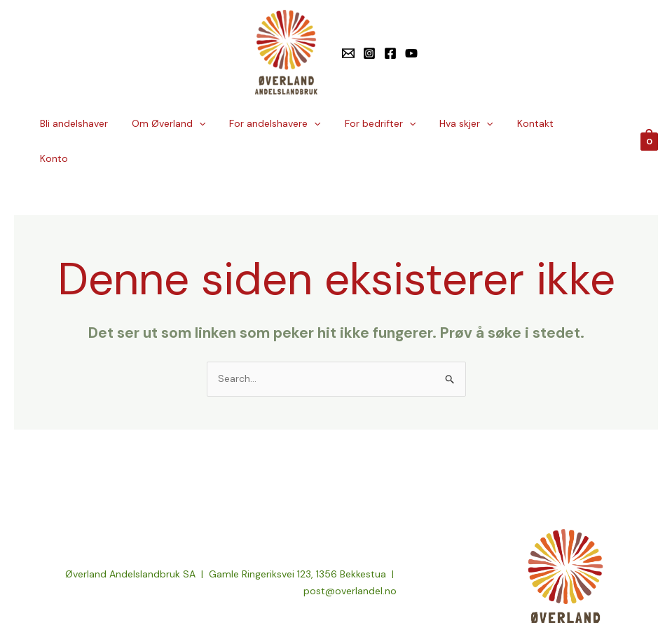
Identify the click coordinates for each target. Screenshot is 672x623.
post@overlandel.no (350, 556)
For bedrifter (390, 123)
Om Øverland (187, 123)
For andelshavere (289, 123)
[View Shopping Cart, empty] (649, 123)
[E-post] (348, 53)
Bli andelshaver (96, 123)
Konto (589, 123)
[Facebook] (390, 53)
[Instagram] (369, 53)
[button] (217, 123)
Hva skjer (472, 123)
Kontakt (537, 123)
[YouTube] (411, 53)
